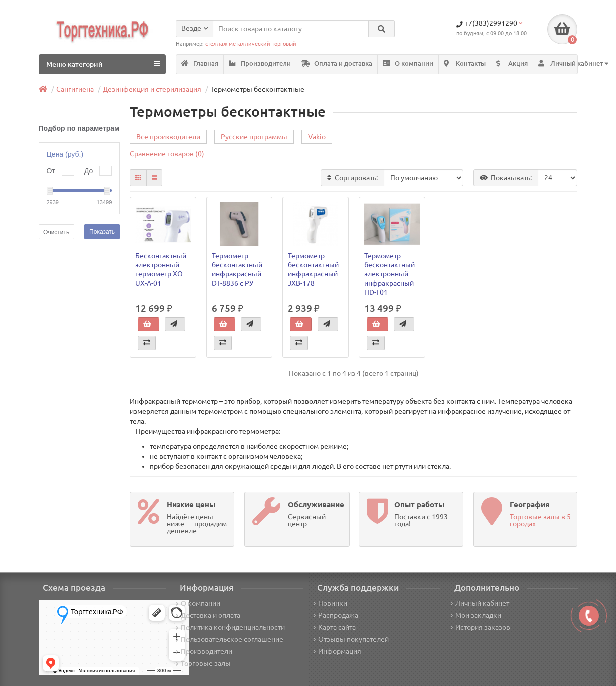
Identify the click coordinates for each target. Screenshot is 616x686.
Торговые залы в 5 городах (540, 520)
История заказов (480, 627)
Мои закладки (476, 615)
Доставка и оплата (208, 615)
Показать (102, 232)
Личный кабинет (480, 603)
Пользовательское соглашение (230, 639)
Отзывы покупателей (351, 639)
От (51, 171)
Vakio (317, 137)
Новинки (330, 603)
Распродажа (336, 615)
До (88, 171)
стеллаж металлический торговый (251, 44)
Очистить (56, 232)
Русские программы (254, 137)
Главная (200, 63)
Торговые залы (203, 663)
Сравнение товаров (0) (167, 154)
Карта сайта (334, 627)
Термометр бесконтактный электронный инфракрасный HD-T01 (389, 274)
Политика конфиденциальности (230, 627)
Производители (260, 63)
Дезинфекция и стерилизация (152, 89)
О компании (408, 63)
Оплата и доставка (337, 63)
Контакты (465, 63)
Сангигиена (75, 89)
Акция (512, 63)
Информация (337, 651)
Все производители (168, 137)
